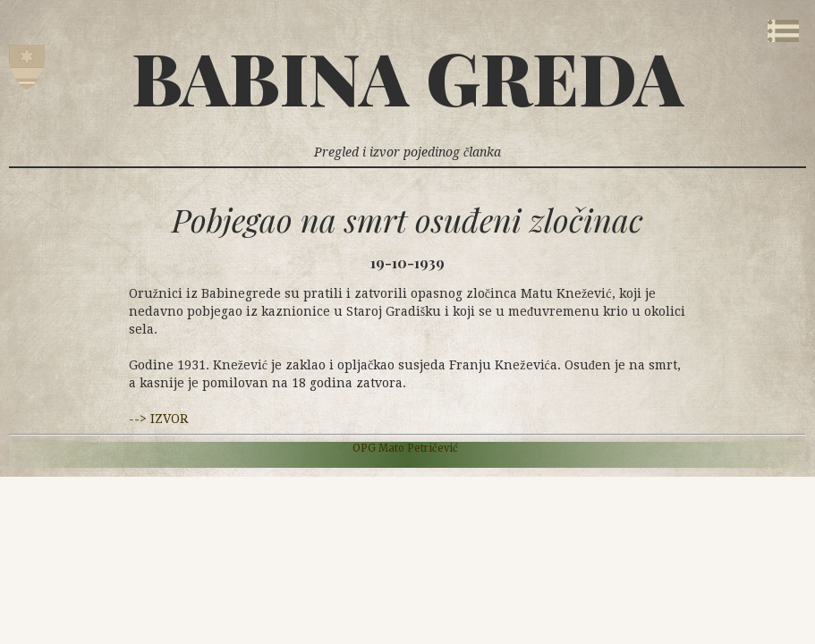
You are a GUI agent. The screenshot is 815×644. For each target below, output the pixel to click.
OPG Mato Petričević (405, 448)
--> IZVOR (158, 419)
